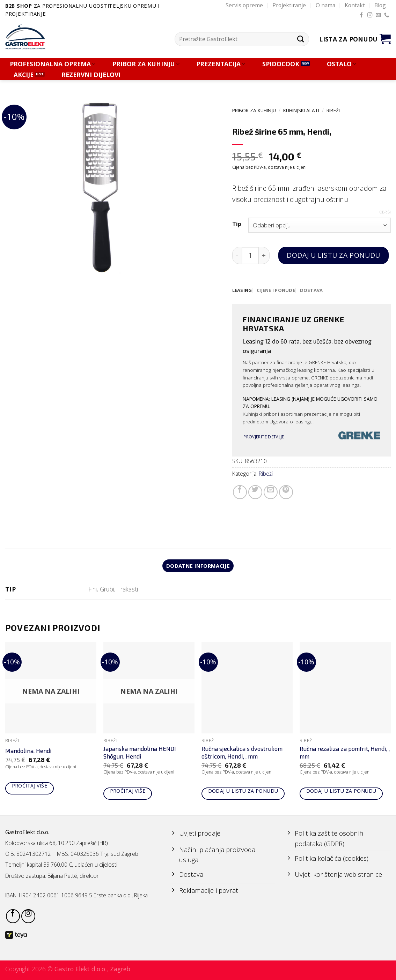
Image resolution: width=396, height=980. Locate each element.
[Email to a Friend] (271, 492)
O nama (325, 5)
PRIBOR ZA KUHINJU (146, 64)
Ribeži (333, 110)
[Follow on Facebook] (362, 15)
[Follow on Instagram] (370, 15)
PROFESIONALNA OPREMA (53, 64)
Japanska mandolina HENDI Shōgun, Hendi (140, 753)
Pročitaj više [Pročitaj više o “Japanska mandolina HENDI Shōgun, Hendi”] (128, 792)
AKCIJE (24, 75)
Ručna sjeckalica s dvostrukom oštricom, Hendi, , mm (242, 753)
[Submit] (301, 39)
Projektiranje (289, 5)
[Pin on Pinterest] (286, 492)
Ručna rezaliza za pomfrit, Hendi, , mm (345, 753)
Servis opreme (244, 5)
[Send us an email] (378, 15)
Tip (237, 224)
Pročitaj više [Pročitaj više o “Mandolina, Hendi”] (30, 787)
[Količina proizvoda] (250, 255)
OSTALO (342, 64)
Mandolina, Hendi (28, 752)
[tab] (243, 291)
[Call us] (387, 15)
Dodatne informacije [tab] (198, 566)
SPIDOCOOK (281, 64)
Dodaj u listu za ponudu (333, 255)
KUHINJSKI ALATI (301, 110)
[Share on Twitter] (255, 492)
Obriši (385, 212)
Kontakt (355, 5)
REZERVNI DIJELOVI (91, 75)
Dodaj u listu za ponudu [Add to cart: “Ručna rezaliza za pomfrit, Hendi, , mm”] (341, 792)
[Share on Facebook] (240, 492)
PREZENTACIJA (221, 64)
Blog (380, 5)
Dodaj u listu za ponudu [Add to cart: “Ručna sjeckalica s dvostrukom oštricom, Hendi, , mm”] (243, 792)
